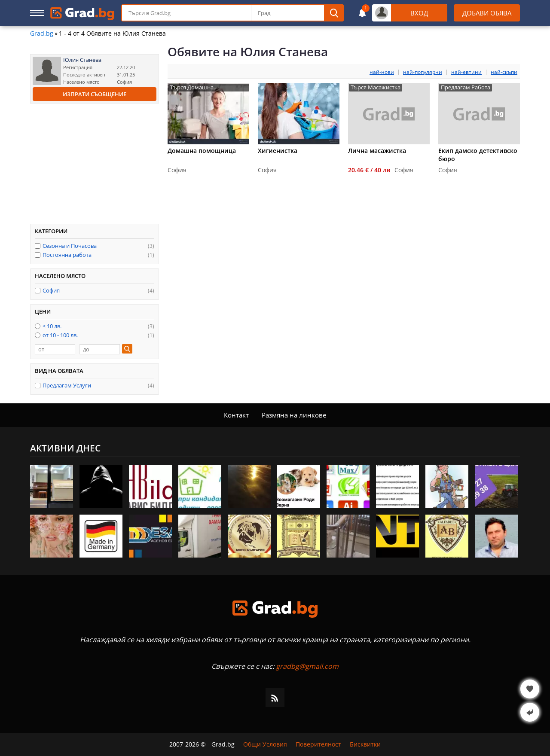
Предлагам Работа (466, 87)
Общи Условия (265, 744)
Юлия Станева (82, 60)
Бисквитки (365, 744)
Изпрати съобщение (95, 94)
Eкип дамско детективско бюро (478, 155)
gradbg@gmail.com (307, 666)
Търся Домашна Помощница (192, 88)
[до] (100, 349)
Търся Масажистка (376, 87)
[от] (55, 349)
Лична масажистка (377, 151)
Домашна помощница (202, 151)
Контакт (236, 415)
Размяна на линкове (294, 415)
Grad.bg (42, 34)
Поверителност (318, 744)
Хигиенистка (278, 151)
